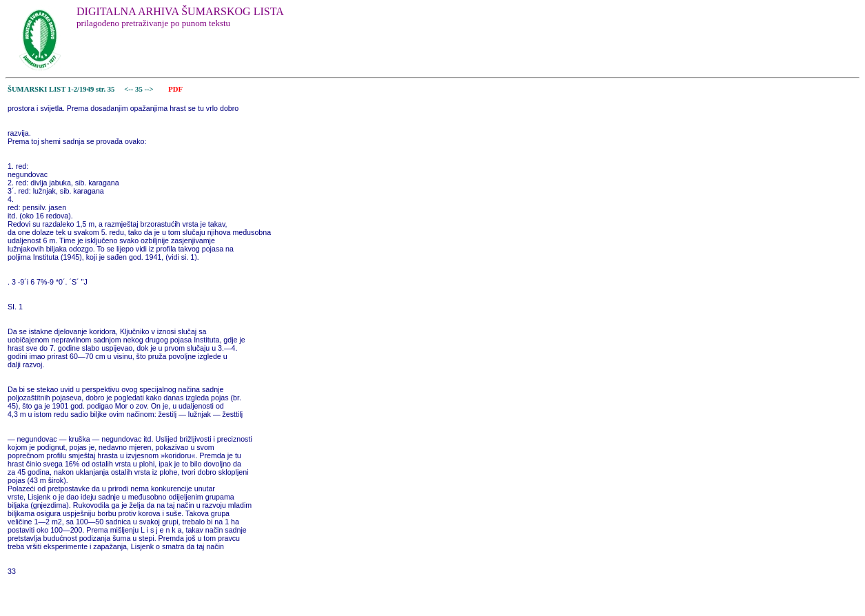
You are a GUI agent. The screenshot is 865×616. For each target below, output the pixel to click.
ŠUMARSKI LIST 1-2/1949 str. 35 (61, 89)
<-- (129, 89)
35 (140, 89)
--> (150, 89)
